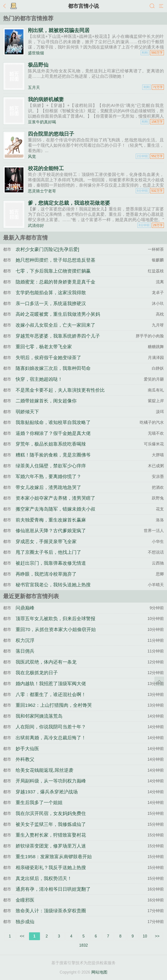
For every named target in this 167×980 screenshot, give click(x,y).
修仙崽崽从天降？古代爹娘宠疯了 (51, 531)
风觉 (32, 157)
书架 (13, 6)
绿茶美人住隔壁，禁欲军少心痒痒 (51, 466)
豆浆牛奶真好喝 (42, 122)
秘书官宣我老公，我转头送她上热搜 (53, 585)
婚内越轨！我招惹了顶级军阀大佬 (51, 684)
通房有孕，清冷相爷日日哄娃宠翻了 (53, 889)
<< (22, 936)
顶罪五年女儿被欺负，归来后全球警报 (55, 618)
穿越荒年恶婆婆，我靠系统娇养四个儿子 (58, 336)
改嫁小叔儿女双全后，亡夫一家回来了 (55, 325)
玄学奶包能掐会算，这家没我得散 (51, 292)
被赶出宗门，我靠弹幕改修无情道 (51, 563)
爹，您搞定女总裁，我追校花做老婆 (69, 203)
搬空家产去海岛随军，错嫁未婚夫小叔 (55, 509)
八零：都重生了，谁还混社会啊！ (51, 694)
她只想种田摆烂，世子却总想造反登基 (55, 260)
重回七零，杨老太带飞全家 (44, 347)
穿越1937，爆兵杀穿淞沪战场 (47, 792)
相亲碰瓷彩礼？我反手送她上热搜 (51, 867)
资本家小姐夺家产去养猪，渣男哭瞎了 (55, 498)
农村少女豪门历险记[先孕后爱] (47, 249)
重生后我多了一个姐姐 (39, 802)
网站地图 (99, 972)
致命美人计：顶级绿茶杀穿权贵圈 (51, 911)
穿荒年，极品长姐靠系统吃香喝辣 (51, 444)
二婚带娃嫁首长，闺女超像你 (46, 401)
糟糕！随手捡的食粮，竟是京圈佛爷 (53, 455)
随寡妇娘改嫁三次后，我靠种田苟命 (53, 368)
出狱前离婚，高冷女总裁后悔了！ (51, 738)
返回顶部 (159, 681)
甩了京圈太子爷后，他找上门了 (48, 552)
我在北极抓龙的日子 (37, 673)
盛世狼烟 (36, 53)
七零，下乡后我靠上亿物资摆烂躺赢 (53, 271)
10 (145, 936)
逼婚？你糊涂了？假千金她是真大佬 (53, 433)
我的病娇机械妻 (46, 99)
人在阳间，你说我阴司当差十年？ (51, 727)
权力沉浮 (25, 640)
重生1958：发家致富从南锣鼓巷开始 (54, 857)
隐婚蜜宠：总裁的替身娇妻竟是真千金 (55, 282)
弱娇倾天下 (27, 412)
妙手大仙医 (27, 749)
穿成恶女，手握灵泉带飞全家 (46, 541)
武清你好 (36, 226)
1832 (84, 945)
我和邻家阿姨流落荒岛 (39, 716)
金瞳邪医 (25, 900)
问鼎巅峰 (25, 608)
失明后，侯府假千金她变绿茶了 (48, 358)
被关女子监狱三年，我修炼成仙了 (51, 824)
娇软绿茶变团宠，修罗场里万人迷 (51, 846)
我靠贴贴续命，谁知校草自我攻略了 (53, 422)
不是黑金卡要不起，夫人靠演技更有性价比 (60, 390)
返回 (6, 6)
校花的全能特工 (46, 168)
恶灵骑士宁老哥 (42, 191)
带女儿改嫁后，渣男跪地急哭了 (48, 487)
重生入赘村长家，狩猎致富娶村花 (51, 835)
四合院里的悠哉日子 (51, 134)
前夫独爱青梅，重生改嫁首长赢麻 (51, 520)
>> (157, 936)
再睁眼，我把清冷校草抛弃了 (46, 574)
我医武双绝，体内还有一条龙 (46, 662)
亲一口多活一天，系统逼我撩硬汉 (51, 303)
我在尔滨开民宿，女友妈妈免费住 (51, 813)
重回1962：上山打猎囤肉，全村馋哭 (54, 705)
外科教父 (25, 759)
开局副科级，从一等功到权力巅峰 (51, 781)
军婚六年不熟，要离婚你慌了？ (48, 476)
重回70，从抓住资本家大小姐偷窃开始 (56, 629)
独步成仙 (25, 922)
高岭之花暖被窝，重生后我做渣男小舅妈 (58, 314)
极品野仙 (38, 65)
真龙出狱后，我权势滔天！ (44, 878)
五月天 (34, 88)
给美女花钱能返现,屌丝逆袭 (44, 770)
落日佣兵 (25, 651)
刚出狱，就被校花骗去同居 (59, 30)
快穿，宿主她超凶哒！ (39, 379)
